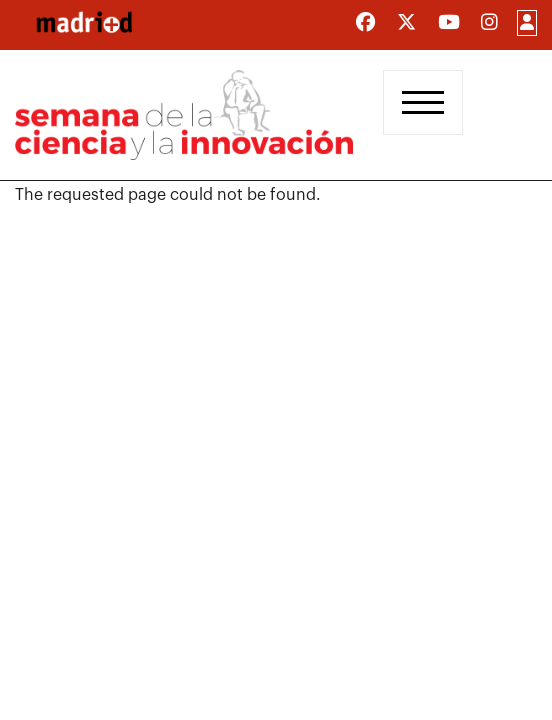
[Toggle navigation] (423, 102)
